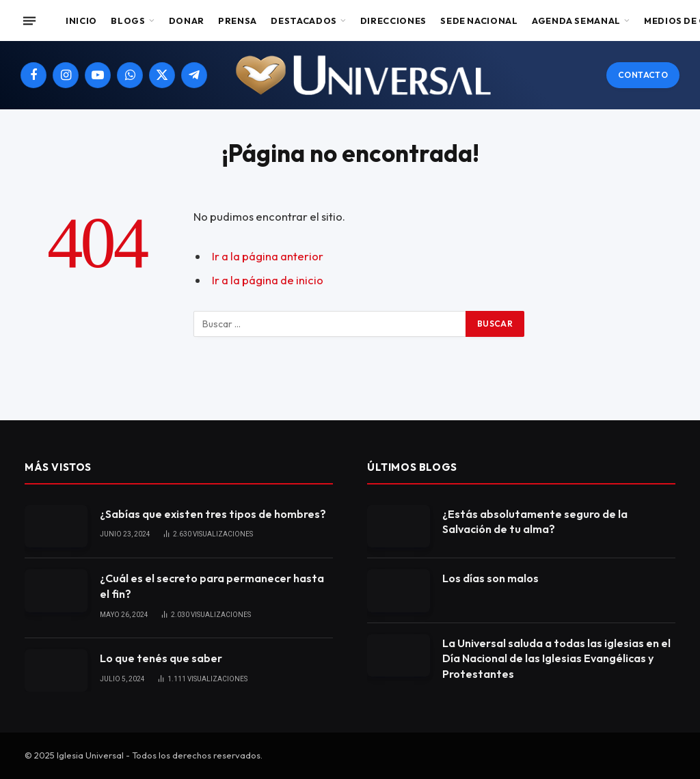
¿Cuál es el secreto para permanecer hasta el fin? (212, 586)
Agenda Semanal (576, 20)
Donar (187, 20)
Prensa (238, 20)
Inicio (81, 20)
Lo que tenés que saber (161, 658)
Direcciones (393, 20)
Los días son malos (490, 578)
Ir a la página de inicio (268, 280)
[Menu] (29, 20)
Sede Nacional (479, 20)
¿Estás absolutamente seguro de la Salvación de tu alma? (535, 522)
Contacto (643, 75)
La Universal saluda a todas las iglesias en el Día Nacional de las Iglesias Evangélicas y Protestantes (556, 659)
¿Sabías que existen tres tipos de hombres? (213, 514)
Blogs (128, 20)
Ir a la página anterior (268, 256)
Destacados (304, 20)
